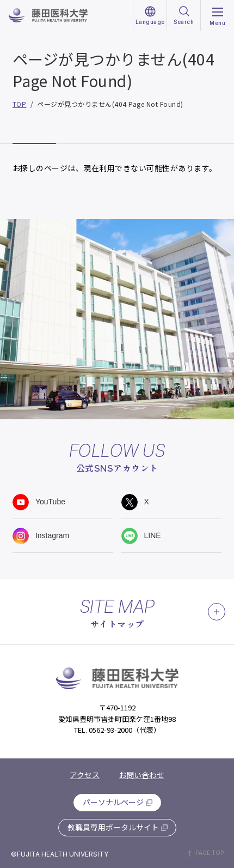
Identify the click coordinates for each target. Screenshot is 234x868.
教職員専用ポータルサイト (113, 827)
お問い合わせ (141, 775)
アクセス (85, 775)
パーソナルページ (113, 802)
